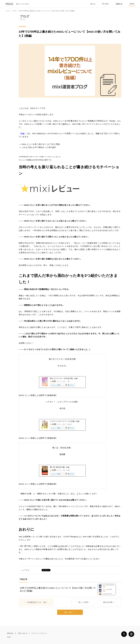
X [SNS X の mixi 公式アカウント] (124, 634)
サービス (105, 4)
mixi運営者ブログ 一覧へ (37, 602)
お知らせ (119, 4)
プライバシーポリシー (39, 633)
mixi (9, 4)
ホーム (93, 4)
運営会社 (10, 633)
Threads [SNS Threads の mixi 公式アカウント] (131, 634)
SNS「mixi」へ (70, 612)
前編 (22, 133)
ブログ (132, 4)
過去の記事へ (109, 602)
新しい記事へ (84, 602)
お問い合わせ (22, 633)
